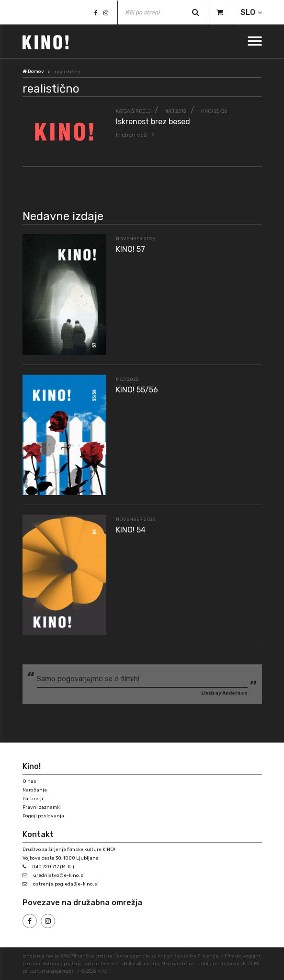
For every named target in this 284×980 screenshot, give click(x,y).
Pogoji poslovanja (43, 816)
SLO (248, 12)
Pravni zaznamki (42, 807)
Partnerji (33, 799)
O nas (29, 781)
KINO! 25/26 (214, 111)
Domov (33, 71)
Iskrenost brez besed (153, 122)
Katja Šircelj (133, 111)
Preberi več (131, 135)
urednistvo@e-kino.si (59, 875)
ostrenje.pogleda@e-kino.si (66, 884)
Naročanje (35, 790)
